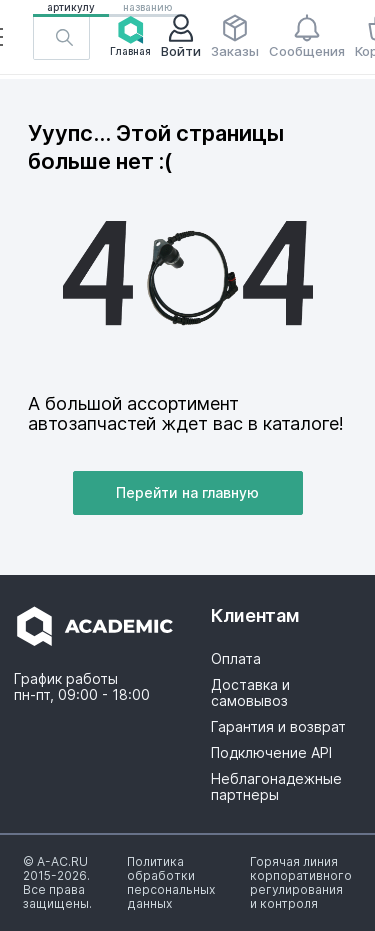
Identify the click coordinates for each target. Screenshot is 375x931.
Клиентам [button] (255, 615)
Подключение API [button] (271, 753)
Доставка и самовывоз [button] (250, 693)
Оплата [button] (236, 659)
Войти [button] (181, 36)
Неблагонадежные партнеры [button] (276, 787)
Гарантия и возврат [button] (278, 727)
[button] (61, 37)
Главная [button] (130, 36)
